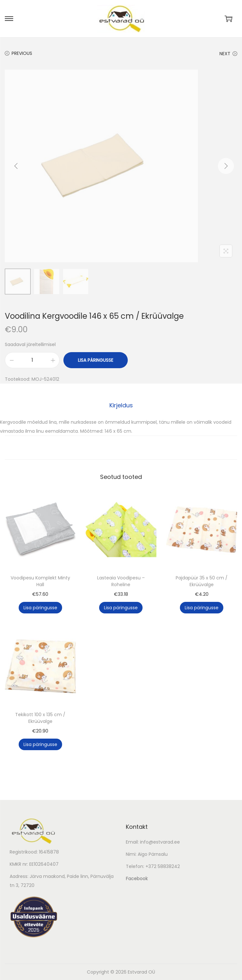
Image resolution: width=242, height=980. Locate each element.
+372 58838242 (163, 866)
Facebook (137, 879)
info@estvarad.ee (160, 842)
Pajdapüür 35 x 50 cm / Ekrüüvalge (202, 581)
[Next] (226, 166)
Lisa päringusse (96, 360)
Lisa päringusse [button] (40, 608)
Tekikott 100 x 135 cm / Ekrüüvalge (40, 718)
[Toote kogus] (32, 360)
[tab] (121, 405)
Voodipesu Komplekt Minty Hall (40, 581)
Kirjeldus (121, 405)
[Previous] (16, 166)
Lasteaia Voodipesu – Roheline (121, 581)
